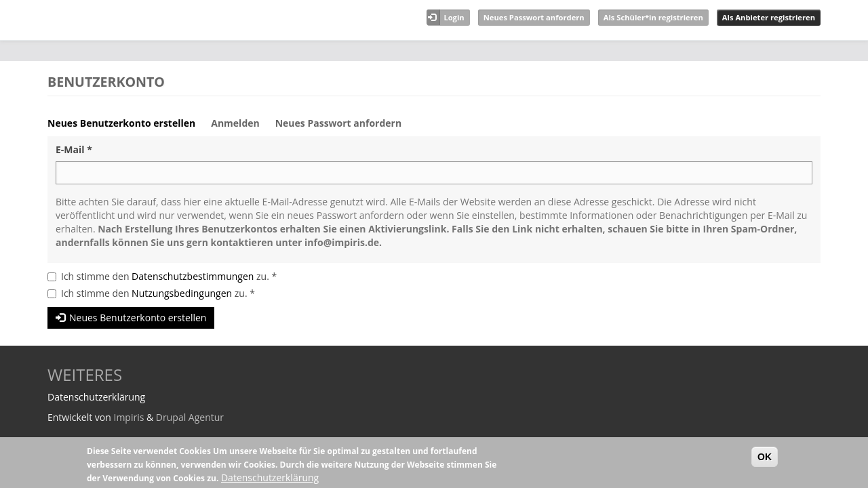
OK (765, 457)
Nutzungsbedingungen (182, 293)
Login (454, 17)
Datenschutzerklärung (270, 477)
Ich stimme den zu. (169, 276)
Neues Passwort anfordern (534, 17)
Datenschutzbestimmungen (193, 276)
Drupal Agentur (190, 417)
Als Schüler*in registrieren (653, 17)
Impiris (129, 417)
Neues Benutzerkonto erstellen (126, 127)
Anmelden (235, 123)
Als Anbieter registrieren (769, 17)
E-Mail (74, 149)
